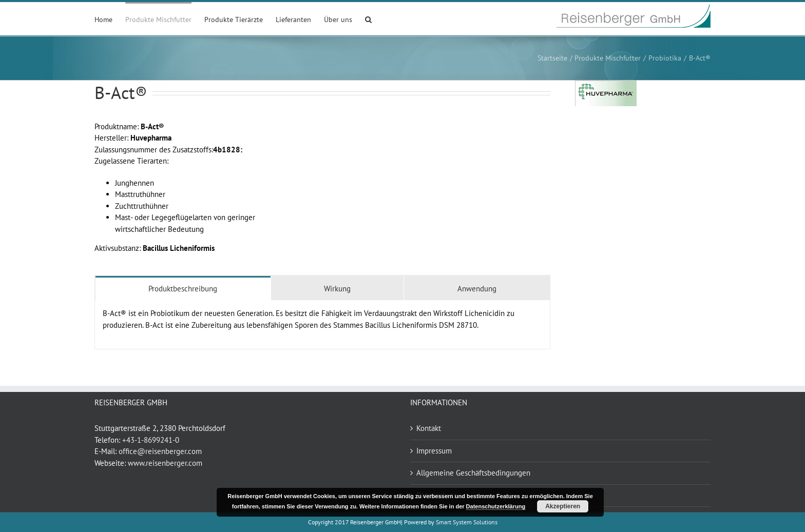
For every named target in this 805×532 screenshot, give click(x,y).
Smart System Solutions (467, 522)
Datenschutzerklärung (496, 506)
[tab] (183, 288)
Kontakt (429, 428)
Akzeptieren (563, 506)
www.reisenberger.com (165, 463)
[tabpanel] (322, 325)
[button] (368, 19)
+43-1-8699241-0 (151, 440)
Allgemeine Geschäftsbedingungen (473, 473)
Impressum (434, 451)
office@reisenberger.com (160, 451)
